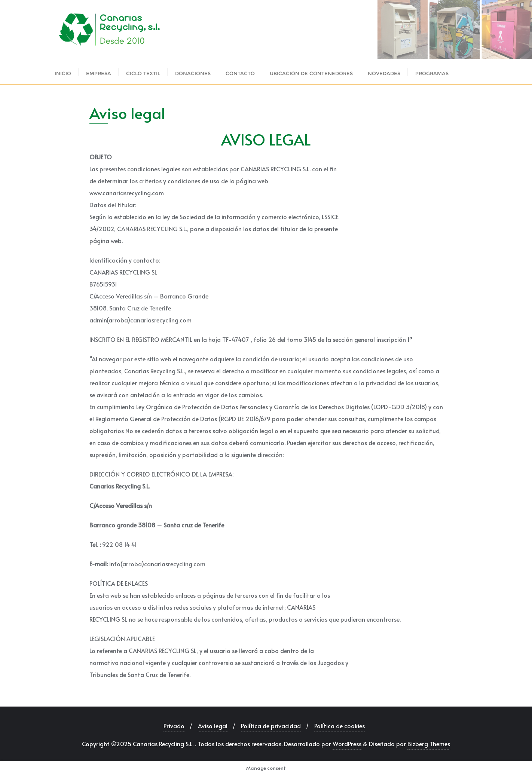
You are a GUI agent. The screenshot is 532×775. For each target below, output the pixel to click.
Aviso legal (213, 726)
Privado (174, 726)
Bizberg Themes (429, 744)
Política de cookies (340, 726)
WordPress (347, 744)
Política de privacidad (271, 726)
